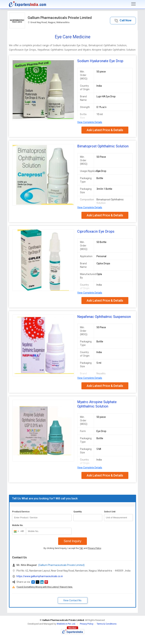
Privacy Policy (94, 548)
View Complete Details (90, 122)
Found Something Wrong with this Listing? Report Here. (45, 587)
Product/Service (21, 512)
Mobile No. (18, 525)
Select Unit (110, 512)
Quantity (77, 512)
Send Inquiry (72, 541)
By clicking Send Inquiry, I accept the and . (73, 548)
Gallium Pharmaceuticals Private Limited (60, 18)
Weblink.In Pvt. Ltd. (66, 624)
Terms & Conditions (107, 624)
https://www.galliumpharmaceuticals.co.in (40, 576)
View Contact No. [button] (73, 600)
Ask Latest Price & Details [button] (105, 130)
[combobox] (18, 531)
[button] (123, 21)
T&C (81, 548)
